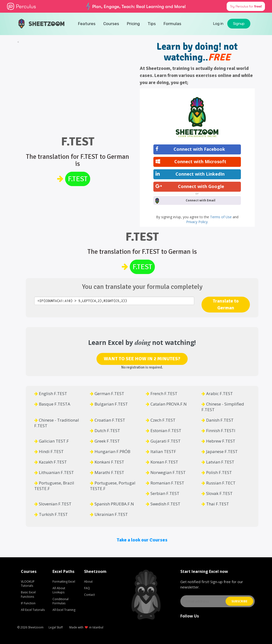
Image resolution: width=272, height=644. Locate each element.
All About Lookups (59, 590)
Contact (89, 595)
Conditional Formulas (61, 601)
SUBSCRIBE (239, 601)
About (88, 582)
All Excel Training (64, 610)
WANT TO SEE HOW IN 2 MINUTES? (142, 359)
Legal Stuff (56, 627)
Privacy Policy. (197, 222)
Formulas (172, 24)
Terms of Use (221, 217)
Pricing (133, 24)
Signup (239, 24)
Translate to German (226, 304)
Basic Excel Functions (28, 594)
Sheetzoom (36, 627)
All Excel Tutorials (33, 610)
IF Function (28, 603)
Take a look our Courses (142, 540)
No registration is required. (142, 367)
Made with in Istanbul (86, 627)
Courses (111, 24)
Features (87, 24)
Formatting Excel (64, 582)
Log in (218, 24)
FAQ (87, 588)
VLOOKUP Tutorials (28, 584)
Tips (152, 24)
